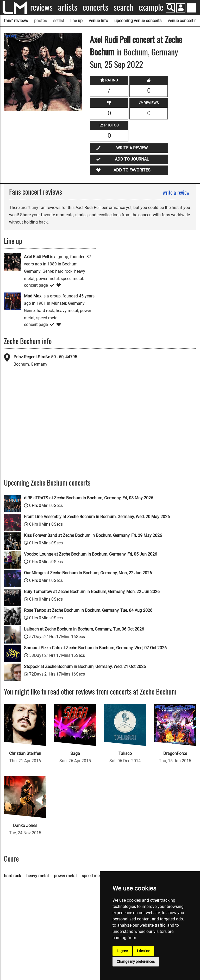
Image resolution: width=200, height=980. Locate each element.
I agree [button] (122, 951)
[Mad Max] (13, 301)
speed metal (93, 876)
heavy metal (37, 876)
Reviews (41, 7)
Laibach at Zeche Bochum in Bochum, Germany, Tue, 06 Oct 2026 (84, 629)
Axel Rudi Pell (110, 39)
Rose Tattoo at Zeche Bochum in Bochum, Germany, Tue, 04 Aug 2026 (88, 610)
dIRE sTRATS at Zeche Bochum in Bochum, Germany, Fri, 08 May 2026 (89, 498)
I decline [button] (143, 951)
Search (123, 7)
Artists (68, 7)
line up (76, 21)
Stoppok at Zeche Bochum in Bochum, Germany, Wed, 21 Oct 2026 (85, 667)
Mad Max (33, 296)
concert (143, 39)
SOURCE (11, 36)
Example (151, 7)
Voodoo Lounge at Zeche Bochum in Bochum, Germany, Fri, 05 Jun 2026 (90, 554)
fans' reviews (16, 21)
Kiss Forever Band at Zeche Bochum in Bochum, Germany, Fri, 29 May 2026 (93, 535)
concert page (36, 285)
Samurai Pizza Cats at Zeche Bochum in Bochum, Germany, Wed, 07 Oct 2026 (95, 648)
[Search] (170, 8)
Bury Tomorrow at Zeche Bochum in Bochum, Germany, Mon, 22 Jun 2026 (92, 592)
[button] (181, 8)
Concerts (95, 7)
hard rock (12, 876)
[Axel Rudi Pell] (13, 262)
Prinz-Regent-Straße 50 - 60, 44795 (45, 357)
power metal (65, 876)
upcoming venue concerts (138, 21)
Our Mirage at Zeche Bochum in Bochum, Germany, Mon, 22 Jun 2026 (88, 573)
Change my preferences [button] (136, 962)
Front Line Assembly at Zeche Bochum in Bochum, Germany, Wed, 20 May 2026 (97, 517)
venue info (98, 21)
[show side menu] (192, 8)
